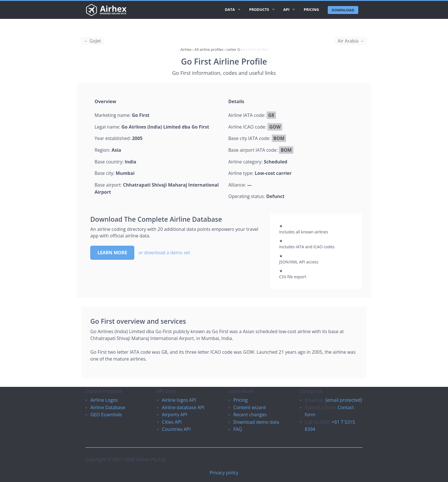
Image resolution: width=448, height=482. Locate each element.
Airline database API (183, 407)
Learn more (112, 253)
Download (343, 10)
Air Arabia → (351, 41)
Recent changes (250, 415)
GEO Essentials (106, 415)
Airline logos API (179, 400)
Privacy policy (224, 473)
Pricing (311, 9)
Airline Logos (104, 400)
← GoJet (92, 41)
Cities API (172, 422)
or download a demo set (164, 253)
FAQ (238, 429)
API (286, 9)
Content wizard (250, 407)
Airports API (175, 415)
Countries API (176, 429)
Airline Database (108, 407)
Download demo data (256, 422)
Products (259, 9)
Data (230, 9)
